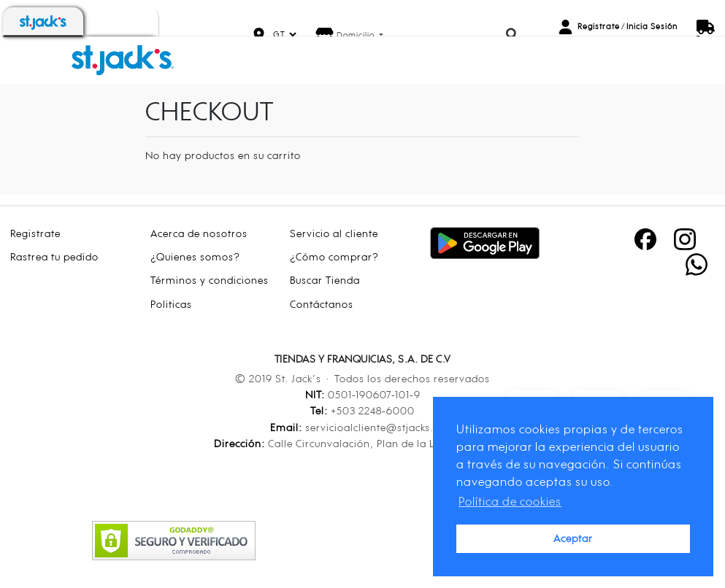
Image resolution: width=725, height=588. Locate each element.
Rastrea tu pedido (54, 256)
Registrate (599, 26)
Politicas (171, 304)
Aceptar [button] (573, 538)
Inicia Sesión (652, 26)
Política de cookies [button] (510, 501)
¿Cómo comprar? (334, 256)
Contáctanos (322, 304)
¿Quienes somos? (195, 256)
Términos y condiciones (210, 280)
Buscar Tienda (325, 280)
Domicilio (357, 35)
